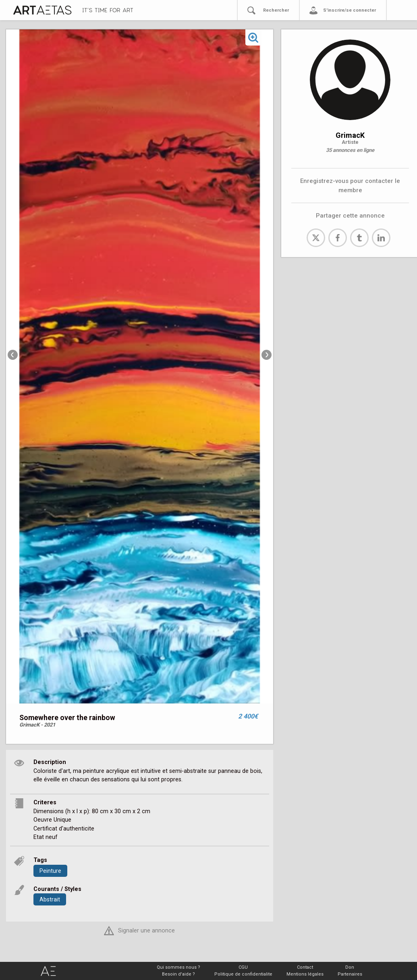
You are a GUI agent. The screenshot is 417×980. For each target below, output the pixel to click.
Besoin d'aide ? (178, 974)
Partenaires (350, 974)
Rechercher (276, 10)
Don (350, 967)
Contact (305, 967)
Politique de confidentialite (243, 974)
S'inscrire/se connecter (350, 10)
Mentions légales (305, 974)
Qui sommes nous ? (178, 967)
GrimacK (350, 135)
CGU (243, 967)
